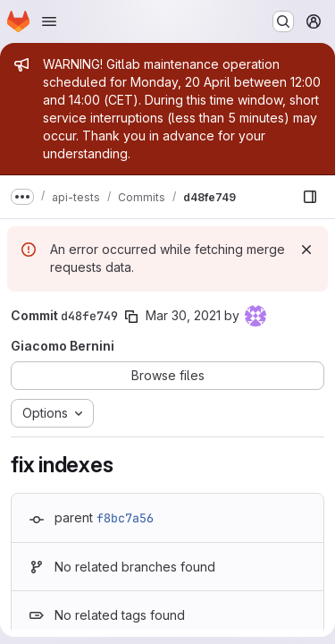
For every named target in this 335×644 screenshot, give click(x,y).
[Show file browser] (310, 197)
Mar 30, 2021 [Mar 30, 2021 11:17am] (183, 315)
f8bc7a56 (125, 518)
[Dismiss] (306, 250)
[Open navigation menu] (49, 21)
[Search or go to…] (283, 21)
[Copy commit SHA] (131, 317)
